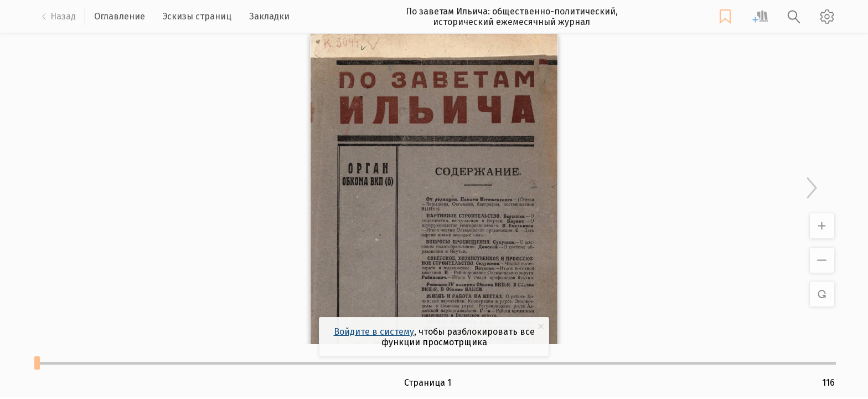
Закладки (269, 16)
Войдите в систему (374, 332)
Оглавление (120, 16)
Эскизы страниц (197, 16)
